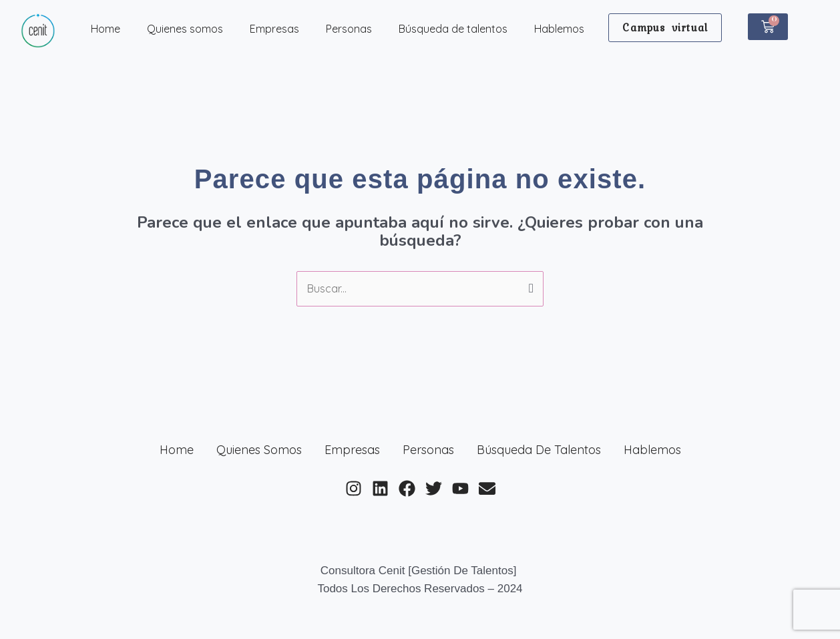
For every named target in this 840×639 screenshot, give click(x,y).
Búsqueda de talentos (453, 29)
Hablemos (559, 29)
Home (106, 29)
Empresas (274, 29)
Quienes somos (185, 29)
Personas (349, 29)
